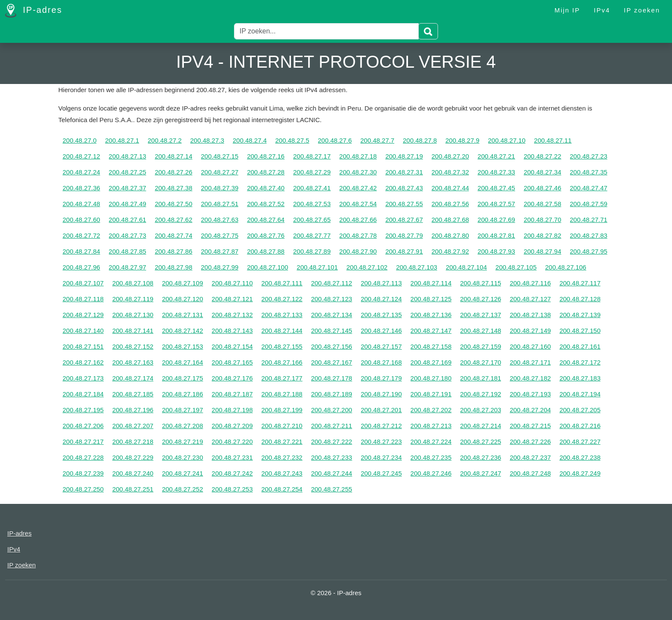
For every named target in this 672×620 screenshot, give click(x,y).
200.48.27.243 (282, 473)
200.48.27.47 (589, 188)
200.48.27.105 (516, 267)
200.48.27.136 (431, 315)
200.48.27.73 (128, 235)
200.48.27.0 (79, 140)
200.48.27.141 (133, 331)
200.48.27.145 (332, 331)
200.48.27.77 (312, 235)
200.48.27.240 (133, 473)
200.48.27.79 (404, 235)
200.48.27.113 (381, 283)
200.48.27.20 (450, 156)
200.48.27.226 (530, 442)
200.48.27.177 (282, 378)
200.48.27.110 (232, 283)
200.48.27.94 (543, 251)
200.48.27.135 (381, 315)
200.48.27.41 (312, 188)
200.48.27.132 (232, 315)
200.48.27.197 (183, 410)
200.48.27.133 (282, 315)
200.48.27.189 (332, 394)
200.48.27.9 (462, 140)
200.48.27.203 (481, 410)
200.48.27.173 (83, 378)
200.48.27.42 (358, 188)
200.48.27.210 (282, 426)
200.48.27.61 (128, 220)
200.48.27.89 (312, 251)
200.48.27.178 (332, 378)
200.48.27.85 (128, 251)
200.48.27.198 (232, 410)
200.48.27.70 (543, 220)
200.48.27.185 (133, 394)
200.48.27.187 (232, 394)
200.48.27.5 (292, 140)
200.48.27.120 (183, 299)
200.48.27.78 (358, 235)
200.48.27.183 (580, 378)
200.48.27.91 (404, 251)
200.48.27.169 (431, 362)
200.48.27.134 (332, 315)
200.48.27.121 (232, 299)
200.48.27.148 (481, 331)
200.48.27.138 (530, 315)
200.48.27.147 (431, 331)
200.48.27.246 (431, 473)
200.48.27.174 (133, 378)
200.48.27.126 (481, 299)
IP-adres (34, 11)
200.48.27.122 (282, 299)
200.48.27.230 (183, 457)
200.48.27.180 (431, 378)
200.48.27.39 (220, 188)
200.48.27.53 (312, 204)
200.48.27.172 (580, 362)
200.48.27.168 (381, 362)
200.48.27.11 (553, 140)
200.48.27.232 (282, 457)
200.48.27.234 (381, 457)
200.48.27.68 (450, 220)
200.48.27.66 (358, 220)
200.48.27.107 (83, 283)
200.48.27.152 (133, 346)
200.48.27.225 (481, 442)
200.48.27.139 (580, 315)
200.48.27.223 (381, 442)
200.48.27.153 (183, 346)
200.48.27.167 (332, 362)
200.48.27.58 (543, 204)
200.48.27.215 (530, 426)
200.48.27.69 (496, 220)
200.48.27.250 (83, 489)
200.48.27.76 (266, 235)
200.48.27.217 (83, 442)
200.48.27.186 (183, 394)
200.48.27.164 (183, 362)
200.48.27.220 (232, 442)
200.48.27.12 (81, 156)
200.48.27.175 (183, 378)
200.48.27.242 (232, 473)
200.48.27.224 (431, 442)
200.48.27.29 (312, 172)
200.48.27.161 (580, 346)
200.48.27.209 (232, 426)
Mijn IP (567, 10)
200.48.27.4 (250, 140)
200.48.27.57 (496, 204)
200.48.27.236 (481, 457)
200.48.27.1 (122, 140)
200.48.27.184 (83, 394)
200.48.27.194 (580, 394)
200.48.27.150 (580, 331)
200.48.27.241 (183, 473)
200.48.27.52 (266, 204)
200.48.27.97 (128, 267)
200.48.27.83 (589, 235)
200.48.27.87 (220, 251)
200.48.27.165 (232, 362)
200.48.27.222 (332, 442)
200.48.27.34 (543, 172)
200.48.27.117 (580, 283)
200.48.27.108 (133, 283)
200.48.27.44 (450, 188)
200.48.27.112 (332, 283)
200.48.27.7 (377, 140)
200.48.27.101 (317, 267)
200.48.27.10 (507, 140)
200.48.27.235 (431, 457)
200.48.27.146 (381, 331)
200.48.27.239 (83, 473)
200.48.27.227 (580, 442)
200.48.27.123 (332, 299)
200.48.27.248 (530, 473)
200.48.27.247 (481, 473)
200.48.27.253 (232, 489)
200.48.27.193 (530, 394)
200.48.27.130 (133, 315)
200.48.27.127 (530, 299)
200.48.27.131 (183, 315)
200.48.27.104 (466, 267)
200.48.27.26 (174, 172)
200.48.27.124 (381, 299)
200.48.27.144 (282, 331)
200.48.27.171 (530, 362)
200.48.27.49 (128, 204)
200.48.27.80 (450, 235)
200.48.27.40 (266, 188)
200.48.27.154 (232, 346)
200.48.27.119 (133, 299)
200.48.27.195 (83, 410)
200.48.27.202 (431, 410)
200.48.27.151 (83, 346)
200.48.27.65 (312, 220)
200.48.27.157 (381, 346)
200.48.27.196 (133, 410)
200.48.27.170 (481, 362)
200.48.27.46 (543, 188)
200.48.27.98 (174, 267)
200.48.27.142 (183, 331)
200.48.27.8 (420, 140)
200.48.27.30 (358, 172)
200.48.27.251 (133, 489)
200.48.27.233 (332, 457)
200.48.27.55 (404, 204)
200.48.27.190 (381, 394)
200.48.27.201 (381, 410)
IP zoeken (642, 10)
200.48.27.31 (404, 172)
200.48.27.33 (496, 172)
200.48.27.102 (367, 267)
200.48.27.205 (580, 410)
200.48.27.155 (282, 346)
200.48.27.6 (335, 140)
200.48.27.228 (83, 457)
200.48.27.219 (183, 442)
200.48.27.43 (404, 188)
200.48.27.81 (496, 235)
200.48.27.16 (266, 156)
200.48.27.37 (128, 188)
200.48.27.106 (566, 267)
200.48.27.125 (431, 299)
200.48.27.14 (174, 156)
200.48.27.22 (543, 156)
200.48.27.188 (282, 394)
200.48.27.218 (133, 442)
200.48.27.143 (232, 331)
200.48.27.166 (282, 362)
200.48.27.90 (358, 251)
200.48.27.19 (404, 156)
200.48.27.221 (282, 442)
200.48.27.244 (332, 473)
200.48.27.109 (183, 283)
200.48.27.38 (174, 188)
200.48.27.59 (589, 204)
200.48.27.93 (496, 251)
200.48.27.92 (450, 251)
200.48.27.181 (481, 378)
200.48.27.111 (282, 283)
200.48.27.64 (266, 220)
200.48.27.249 (580, 473)
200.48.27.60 (81, 220)
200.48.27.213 (431, 426)
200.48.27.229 (133, 457)
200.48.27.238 (580, 457)
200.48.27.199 (282, 410)
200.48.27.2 (165, 140)
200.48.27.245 (381, 473)
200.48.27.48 (81, 204)
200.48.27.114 (431, 283)
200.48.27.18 (358, 156)
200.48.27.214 (481, 426)
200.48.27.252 (183, 489)
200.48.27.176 (232, 378)
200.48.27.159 (481, 346)
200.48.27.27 (220, 172)
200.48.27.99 (220, 267)
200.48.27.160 (530, 346)
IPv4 (602, 10)
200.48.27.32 (450, 172)
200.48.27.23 (589, 156)
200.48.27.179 (381, 378)
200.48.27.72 (81, 235)
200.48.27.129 (83, 315)
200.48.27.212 (381, 426)
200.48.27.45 (496, 188)
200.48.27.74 (174, 235)
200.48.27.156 (332, 346)
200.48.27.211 (332, 426)
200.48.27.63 (220, 220)
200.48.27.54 (358, 204)
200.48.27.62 (174, 220)
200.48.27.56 (450, 204)
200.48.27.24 (81, 172)
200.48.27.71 (589, 220)
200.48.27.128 (580, 299)
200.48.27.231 (232, 457)
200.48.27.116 (530, 283)
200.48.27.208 (183, 426)
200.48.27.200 (332, 410)
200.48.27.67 (404, 220)
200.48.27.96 (81, 267)
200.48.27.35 (589, 172)
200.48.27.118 (83, 299)
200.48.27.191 (431, 394)
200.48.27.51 (220, 204)
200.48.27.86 (174, 251)
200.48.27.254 (282, 489)
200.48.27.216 (580, 426)
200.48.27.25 (128, 172)
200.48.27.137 (481, 315)
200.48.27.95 (589, 251)
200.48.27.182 (530, 378)
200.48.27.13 (128, 156)
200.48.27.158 (431, 346)
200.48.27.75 (220, 235)
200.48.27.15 (220, 156)
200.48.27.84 (81, 251)
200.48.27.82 (543, 235)
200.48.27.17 (312, 156)
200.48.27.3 (207, 140)
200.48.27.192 (481, 394)
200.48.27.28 (266, 172)
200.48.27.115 (481, 283)
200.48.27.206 (83, 426)
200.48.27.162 (83, 362)
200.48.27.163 (133, 362)
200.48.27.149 (530, 331)
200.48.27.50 (174, 204)
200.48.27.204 (530, 410)
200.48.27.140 (83, 331)
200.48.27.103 (417, 267)
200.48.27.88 (266, 251)
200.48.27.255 (332, 489)
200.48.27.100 (267, 267)
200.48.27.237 (530, 457)
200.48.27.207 (133, 426)
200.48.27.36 (81, 188)
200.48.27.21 (496, 156)
